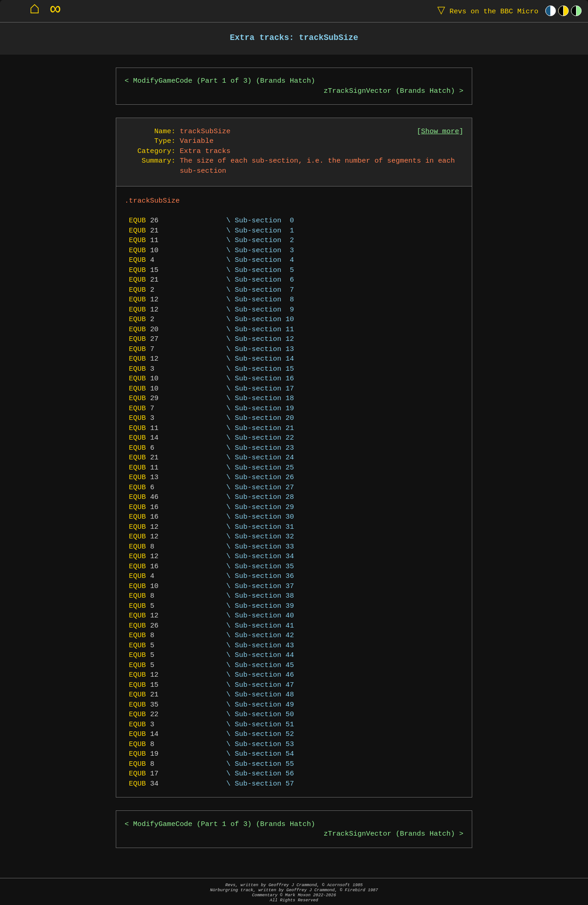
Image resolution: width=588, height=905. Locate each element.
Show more (440, 132)
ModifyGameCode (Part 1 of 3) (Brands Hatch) (224, 81)
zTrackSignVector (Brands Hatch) (390, 91)
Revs (486, 11)
